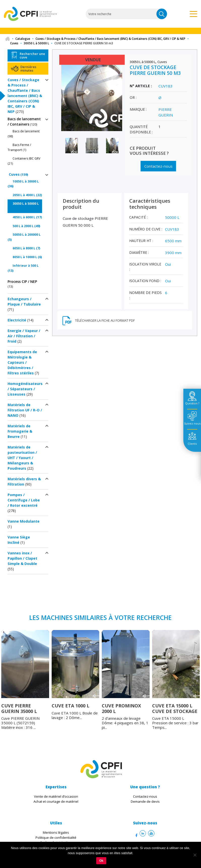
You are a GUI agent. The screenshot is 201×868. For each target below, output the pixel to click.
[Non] (195, 855)
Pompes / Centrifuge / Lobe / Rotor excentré (24, 500)
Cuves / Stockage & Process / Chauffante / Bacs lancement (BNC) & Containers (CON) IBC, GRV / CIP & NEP (110, 39)
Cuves (14, 43)
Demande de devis (145, 801)
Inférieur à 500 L (26, 266)
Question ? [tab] (192, 403)
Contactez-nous (158, 166)
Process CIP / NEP (22, 281)
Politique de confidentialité (56, 837)
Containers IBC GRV (26, 158)
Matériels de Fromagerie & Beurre (20, 431)
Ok (101, 861)
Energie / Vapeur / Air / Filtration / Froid (24, 336)
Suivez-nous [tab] (192, 423)
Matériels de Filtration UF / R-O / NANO (25, 410)
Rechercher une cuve (32, 55)
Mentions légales (56, 832)
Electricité (17, 320)
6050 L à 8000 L (24, 248)
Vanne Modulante (24, 521)
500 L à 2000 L (23, 226)
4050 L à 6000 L (24, 217)
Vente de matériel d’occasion (56, 796)
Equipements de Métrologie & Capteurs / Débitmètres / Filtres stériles (22, 362)
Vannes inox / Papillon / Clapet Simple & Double (22, 558)
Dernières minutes (28, 69)
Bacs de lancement (26, 131)
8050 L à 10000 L (25, 257)
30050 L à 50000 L (36, 43)
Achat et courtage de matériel (56, 801)
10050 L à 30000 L (26, 181)
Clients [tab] (192, 444)
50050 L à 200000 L (27, 235)
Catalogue (23, 39)
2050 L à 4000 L (24, 195)
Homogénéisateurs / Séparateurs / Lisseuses (25, 389)
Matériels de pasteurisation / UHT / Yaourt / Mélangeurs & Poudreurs (22, 458)
